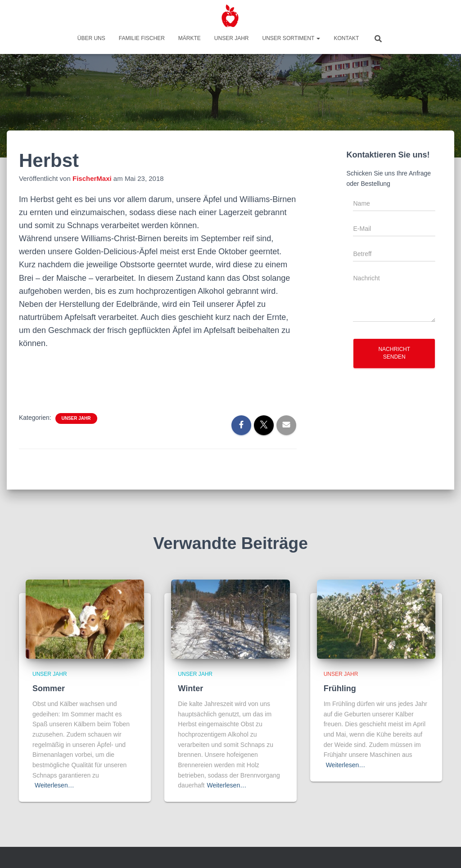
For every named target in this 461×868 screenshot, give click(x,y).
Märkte (190, 38)
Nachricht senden (394, 353)
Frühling (340, 688)
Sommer (49, 688)
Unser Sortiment (292, 38)
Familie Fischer (142, 38)
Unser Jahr (232, 38)
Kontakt (346, 38)
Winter (190, 688)
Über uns (91, 38)
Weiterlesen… (54, 785)
